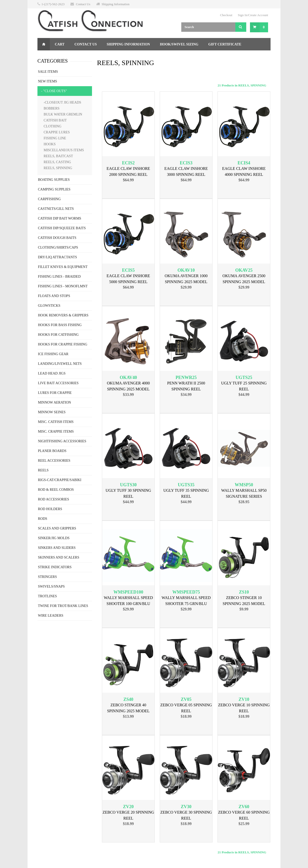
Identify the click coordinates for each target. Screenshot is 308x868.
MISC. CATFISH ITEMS (56, 422)
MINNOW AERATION (54, 402)
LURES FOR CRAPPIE (55, 393)
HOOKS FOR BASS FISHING (60, 325)
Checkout (226, 15)
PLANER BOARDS (52, 451)
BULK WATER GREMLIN (63, 114)
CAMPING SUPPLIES (54, 189)
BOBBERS (52, 108)
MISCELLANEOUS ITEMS (64, 150)
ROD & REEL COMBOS (56, 490)
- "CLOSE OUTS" (54, 91)
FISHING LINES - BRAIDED (59, 277)
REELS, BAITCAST (58, 156)
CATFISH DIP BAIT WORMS (60, 218)
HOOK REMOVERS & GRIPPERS (63, 315)
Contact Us (83, 4)
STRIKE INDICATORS (55, 567)
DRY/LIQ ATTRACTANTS (57, 257)
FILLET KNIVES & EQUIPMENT (63, 267)
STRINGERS (47, 577)
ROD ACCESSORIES (54, 499)
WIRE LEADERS (51, 616)
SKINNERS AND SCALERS (59, 557)
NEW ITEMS (47, 81)
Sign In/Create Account (253, 15)
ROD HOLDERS (50, 509)
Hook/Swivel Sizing (179, 44)
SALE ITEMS (48, 72)
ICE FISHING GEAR (53, 354)
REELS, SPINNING (58, 168)
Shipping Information (116, 4)
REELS (43, 470)
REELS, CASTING (57, 162)
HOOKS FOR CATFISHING (58, 335)
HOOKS (50, 144)
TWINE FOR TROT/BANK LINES (63, 606)
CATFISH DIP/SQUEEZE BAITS (62, 228)
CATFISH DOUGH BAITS (57, 238)
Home (44, 44)
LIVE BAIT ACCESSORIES (58, 383)
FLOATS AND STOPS (54, 296)
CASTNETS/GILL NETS (56, 209)
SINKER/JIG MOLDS (54, 538)
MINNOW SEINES (52, 412)
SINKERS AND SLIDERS (57, 548)
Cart (60, 44)
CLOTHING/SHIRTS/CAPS (58, 247)
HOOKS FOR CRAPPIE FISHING (63, 344)
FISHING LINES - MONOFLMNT (63, 286)
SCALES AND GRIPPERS (57, 528)
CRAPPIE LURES (57, 132)
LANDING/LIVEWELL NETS (60, 364)
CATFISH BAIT (55, 120)
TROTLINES (47, 596)
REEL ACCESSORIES (54, 461)
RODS (43, 519)
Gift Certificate (225, 44)
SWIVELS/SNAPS (51, 586)
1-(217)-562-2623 (53, 4)
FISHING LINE (55, 138)
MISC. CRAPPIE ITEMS (56, 432)
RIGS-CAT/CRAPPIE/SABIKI (60, 480)
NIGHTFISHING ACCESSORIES (62, 441)
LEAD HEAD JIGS (52, 373)
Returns (51, 57)
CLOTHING (53, 126)
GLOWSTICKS (49, 306)
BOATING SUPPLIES (54, 180)
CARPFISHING (49, 199)
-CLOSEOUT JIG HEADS (62, 102)
